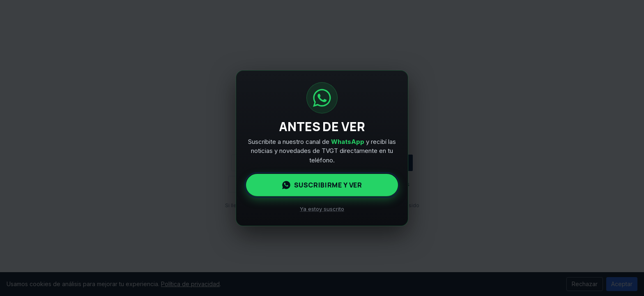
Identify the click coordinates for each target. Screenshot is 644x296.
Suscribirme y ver (322, 185)
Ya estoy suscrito (322, 209)
